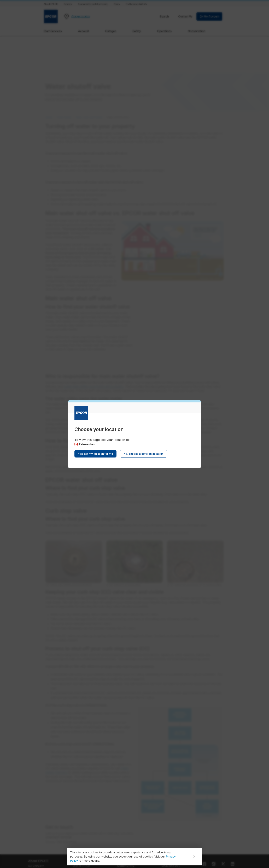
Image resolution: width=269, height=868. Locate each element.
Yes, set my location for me (95, 454)
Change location (81, 16)
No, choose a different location (144, 454)
